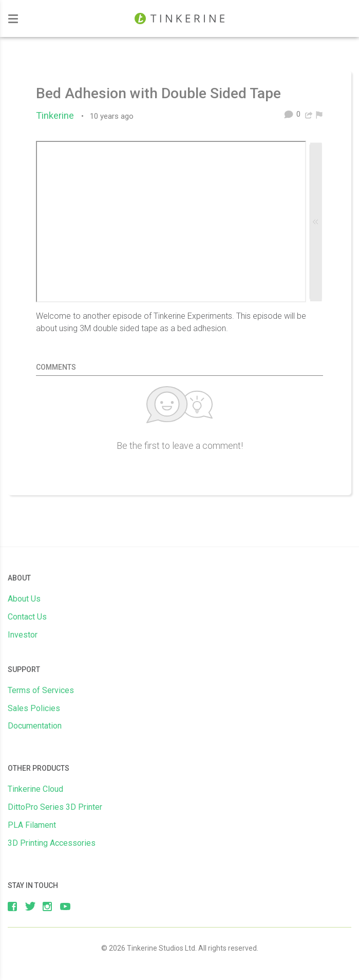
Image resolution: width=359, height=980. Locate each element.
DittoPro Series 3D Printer (55, 807)
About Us (24, 599)
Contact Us (27, 617)
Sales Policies (34, 708)
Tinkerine (58, 116)
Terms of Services (41, 690)
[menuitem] (319, 114)
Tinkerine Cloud (35, 789)
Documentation (35, 726)
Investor (23, 635)
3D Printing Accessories (52, 843)
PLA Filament (32, 825)
